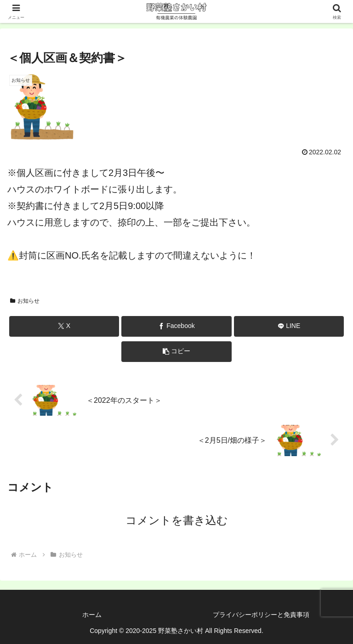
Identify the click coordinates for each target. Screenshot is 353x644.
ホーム (92, 615)
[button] (176, 352)
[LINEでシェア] (289, 326)
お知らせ (25, 301)
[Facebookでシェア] (176, 326)
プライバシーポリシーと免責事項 (261, 615)
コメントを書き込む (177, 520)
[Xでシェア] (64, 326)
